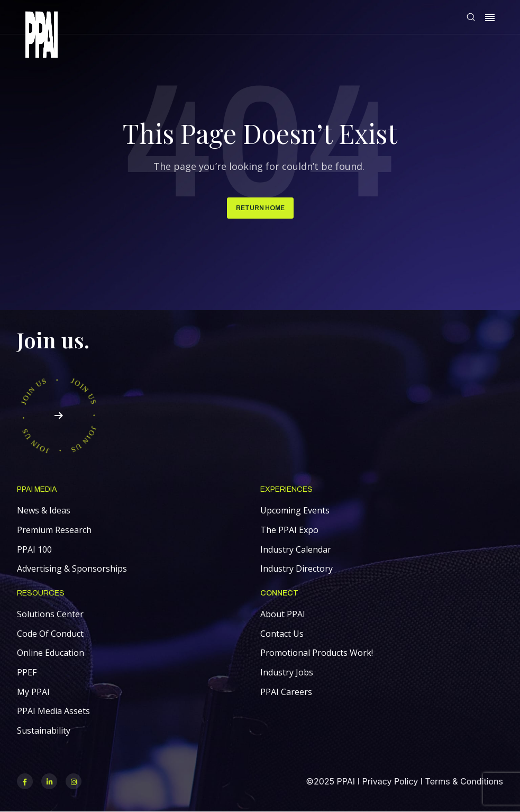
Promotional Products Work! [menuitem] (317, 653)
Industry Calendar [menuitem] (296, 549)
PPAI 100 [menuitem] (34, 549)
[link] (42, 36)
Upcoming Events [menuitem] (295, 510)
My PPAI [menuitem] (33, 692)
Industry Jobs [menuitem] (287, 672)
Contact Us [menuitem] (282, 634)
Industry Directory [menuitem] (297, 569)
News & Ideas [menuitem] (44, 510)
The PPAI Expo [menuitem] (289, 530)
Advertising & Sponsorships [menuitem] (72, 569)
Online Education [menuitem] (51, 653)
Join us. (53, 340)
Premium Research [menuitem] (54, 530)
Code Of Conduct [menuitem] (50, 634)
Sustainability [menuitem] (44, 730)
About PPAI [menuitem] (283, 614)
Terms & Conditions (464, 781)
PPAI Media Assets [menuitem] (53, 711)
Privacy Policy (390, 781)
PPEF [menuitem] (27, 672)
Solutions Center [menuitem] (50, 614)
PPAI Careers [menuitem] (286, 692)
